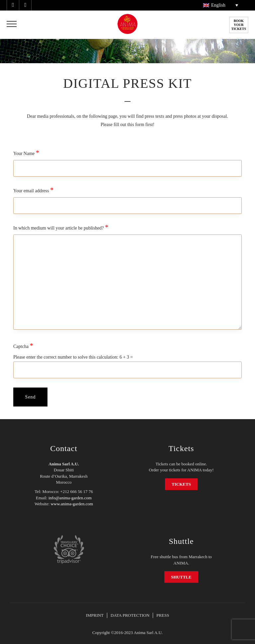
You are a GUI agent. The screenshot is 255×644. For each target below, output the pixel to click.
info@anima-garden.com (70, 498)
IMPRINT (95, 615)
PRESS (163, 615)
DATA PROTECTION (130, 615)
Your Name (127, 160)
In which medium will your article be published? (127, 277)
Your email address (127, 197)
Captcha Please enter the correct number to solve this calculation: (127, 357)
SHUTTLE (181, 577)
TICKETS (181, 484)
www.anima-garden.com (72, 504)
